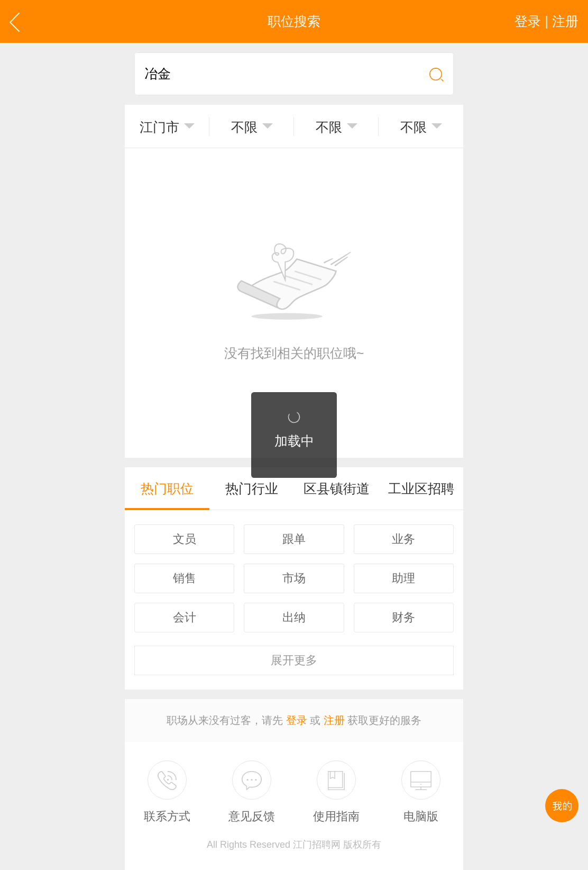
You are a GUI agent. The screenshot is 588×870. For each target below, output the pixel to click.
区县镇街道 (337, 488)
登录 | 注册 (546, 21)
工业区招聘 (421, 488)
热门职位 (167, 488)
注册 (334, 720)
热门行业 (252, 488)
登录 (297, 720)
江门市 (159, 127)
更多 (294, 660)
